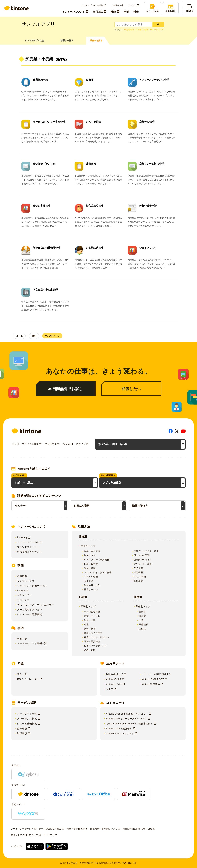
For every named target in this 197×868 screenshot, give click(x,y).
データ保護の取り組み (50, 829)
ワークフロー (158, 30)
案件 (147, 30)
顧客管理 (130, 30)
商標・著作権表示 (76, 829)
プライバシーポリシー (22, 829)
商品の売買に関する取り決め (137, 829)
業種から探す (96, 40)
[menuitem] (75, 12)
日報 (139, 30)
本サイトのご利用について (25, 835)
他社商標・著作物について (104, 829)
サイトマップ (50, 835)
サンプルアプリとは (34, 40)
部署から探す (67, 40)
